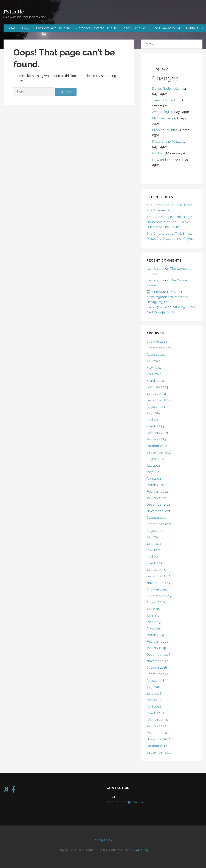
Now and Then (163, 160)
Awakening (160, 112)
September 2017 (159, 752)
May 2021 (153, 550)
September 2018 (159, 674)
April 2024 (154, 374)
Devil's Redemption (167, 89)
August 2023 (156, 407)
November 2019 (159, 583)
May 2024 (154, 368)
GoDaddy (142, 850)
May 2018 (154, 700)
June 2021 (154, 544)
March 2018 (155, 713)
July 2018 (153, 687)
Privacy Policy (103, 840)
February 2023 (157, 433)
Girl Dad (158, 153)
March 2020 (155, 563)
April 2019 (154, 628)
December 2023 (158, 400)
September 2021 (159, 524)
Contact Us (194, 28)
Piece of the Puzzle (167, 142)
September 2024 (159, 348)
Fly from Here (163, 118)
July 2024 (153, 361)
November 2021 (158, 511)
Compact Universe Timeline (97, 28)
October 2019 (157, 589)
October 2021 (157, 518)
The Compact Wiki (166, 28)
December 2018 (158, 655)
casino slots (155, 269)
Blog (26, 28)
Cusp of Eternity (164, 130)
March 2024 (155, 381)
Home (11, 28)
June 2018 (154, 694)
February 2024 (157, 387)
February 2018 (157, 720)
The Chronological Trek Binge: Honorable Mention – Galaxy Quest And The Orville (169, 222)
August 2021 (155, 531)
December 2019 (158, 576)
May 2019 (154, 622)
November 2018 (159, 661)
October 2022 (157, 446)
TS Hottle (13, 11)
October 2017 (157, 746)
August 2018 (156, 681)
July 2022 (153, 465)
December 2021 (158, 504)
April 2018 (154, 707)
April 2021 (154, 557)
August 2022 (156, 459)
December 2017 (158, 733)
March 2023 (155, 426)
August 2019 (156, 602)
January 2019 (156, 648)
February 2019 (157, 641)
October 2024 (157, 341)
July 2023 (153, 413)
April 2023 (154, 420)
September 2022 (159, 452)
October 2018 (157, 667)
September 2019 (159, 596)
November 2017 (158, 739)
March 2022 (155, 485)
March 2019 (155, 635)
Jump (176, 312)
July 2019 (153, 609)
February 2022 (157, 492)
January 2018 (156, 726)
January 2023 (156, 439)
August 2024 (156, 355)
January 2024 (156, 394)
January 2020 (156, 570)
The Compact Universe (53, 28)
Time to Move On (165, 100)
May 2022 (153, 472)
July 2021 (153, 537)
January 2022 (156, 498)
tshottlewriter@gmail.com (126, 802)
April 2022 (154, 478)
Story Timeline (135, 28)
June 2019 (154, 615)
